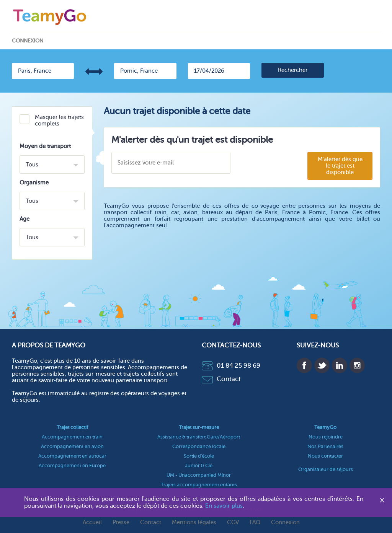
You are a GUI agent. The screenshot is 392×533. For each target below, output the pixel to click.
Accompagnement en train (72, 437)
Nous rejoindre (326, 437)
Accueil (92, 522)
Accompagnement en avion (72, 446)
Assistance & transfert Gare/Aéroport (199, 437)
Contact (221, 379)
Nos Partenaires (325, 446)
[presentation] (276, 163)
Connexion (28, 41)
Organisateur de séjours (326, 469)
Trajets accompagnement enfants (199, 485)
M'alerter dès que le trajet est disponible (340, 166)
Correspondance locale (199, 446)
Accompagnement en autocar (72, 456)
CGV (233, 522)
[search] (293, 70)
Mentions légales (194, 522)
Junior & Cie (199, 465)
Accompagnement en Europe (72, 465)
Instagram (357, 365)
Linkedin (340, 365)
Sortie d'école (199, 456)
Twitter (322, 365)
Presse (121, 522)
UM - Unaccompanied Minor (199, 475)
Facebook (304, 365)
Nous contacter (325, 456)
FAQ (255, 522)
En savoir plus (224, 506)
